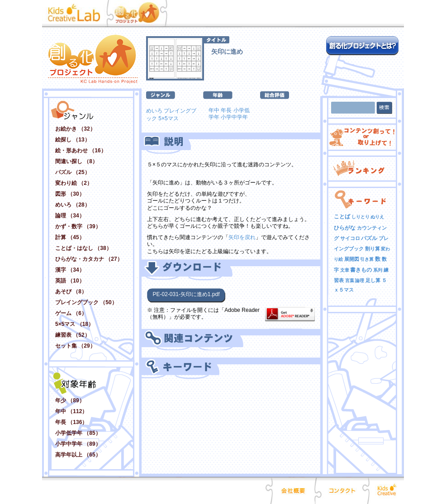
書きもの (361, 270)
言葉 (350, 280)
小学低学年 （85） (78, 433)
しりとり (361, 217)
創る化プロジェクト (142, 14)
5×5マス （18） (74, 324)
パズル (369, 238)
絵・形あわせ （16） (81, 151)
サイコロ (350, 238)
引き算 (367, 259)
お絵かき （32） (75, 129)
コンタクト (342, 490)
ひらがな (345, 228)
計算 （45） (70, 237)
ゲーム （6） (71, 313)
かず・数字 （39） (78, 226)
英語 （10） (70, 281)
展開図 (352, 259)
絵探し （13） (73, 140)
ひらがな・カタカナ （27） (89, 259)
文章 (345, 270)
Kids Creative (386, 490)
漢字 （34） (70, 270)
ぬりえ (377, 217)
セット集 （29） (75, 346)
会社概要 (294, 490)
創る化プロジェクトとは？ (362, 46)
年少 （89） (70, 400)
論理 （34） (70, 216)
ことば (342, 217)
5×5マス (168, 118)
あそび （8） (71, 292)
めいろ (154, 111)
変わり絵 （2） (74, 183)
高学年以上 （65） (78, 455)
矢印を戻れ (242, 237)
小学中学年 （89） (78, 444)
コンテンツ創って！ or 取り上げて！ (362, 137)
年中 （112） (71, 411)
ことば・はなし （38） (83, 248)
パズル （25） (73, 172)
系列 (378, 270)
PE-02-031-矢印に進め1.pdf (186, 294)
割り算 (372, 249)
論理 (360, 280)
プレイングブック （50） (86, 302)
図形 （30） (70, 194)
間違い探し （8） (76, 161)
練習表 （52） (73, 335)
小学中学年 (234, 117)
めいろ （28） (73, 205)
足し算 (373, 280)
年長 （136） (71, 422)
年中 (214, 110)
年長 (226, 110)
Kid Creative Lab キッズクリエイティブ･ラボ (76, 14)
